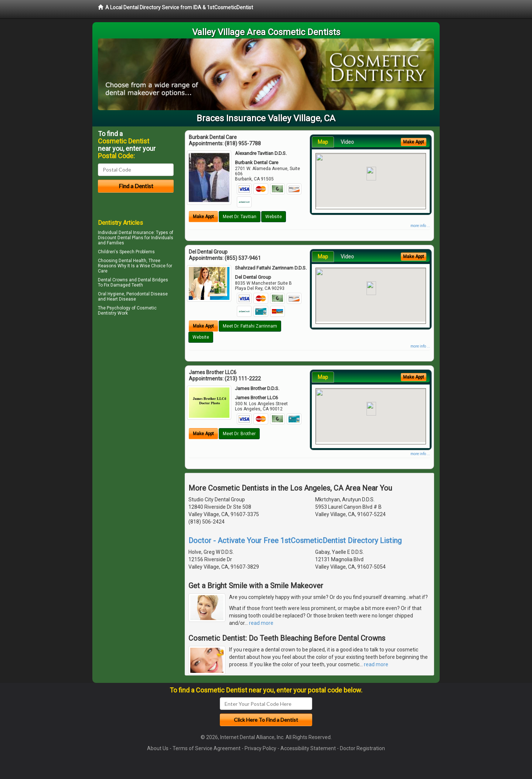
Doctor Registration (362, 748)
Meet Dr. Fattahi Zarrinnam (250, 326)
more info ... (420, 226)
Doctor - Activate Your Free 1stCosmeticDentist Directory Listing (295, 541)
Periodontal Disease (147, 294)
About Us (158, 748)
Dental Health (132, 261)
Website (274, 217)
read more (261, 623)
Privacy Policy (260, 748)
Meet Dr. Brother (239, 434)
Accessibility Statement (308, 748)
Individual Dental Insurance (126, 233)
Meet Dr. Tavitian (240, 217)
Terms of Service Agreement (207, 748)
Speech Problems (137, 252)
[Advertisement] (136, 382)
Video (347, 142)
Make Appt (203, 217)
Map (323, 142)
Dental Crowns (113, 280)
